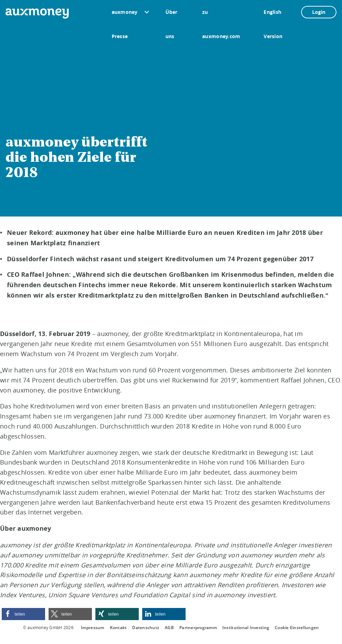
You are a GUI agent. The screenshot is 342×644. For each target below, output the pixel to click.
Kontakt (118, 628)
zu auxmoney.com (221, 16)
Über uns (172, 16)
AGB (169, 628)
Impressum (92, 628)
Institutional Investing (246, 628)
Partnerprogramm (198, 628)
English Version (273, 16)
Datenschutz (146, 628)
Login (319, 12)
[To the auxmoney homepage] (37, 14)
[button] (23, 614)
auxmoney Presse (125, 16)
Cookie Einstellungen (297, 628)
